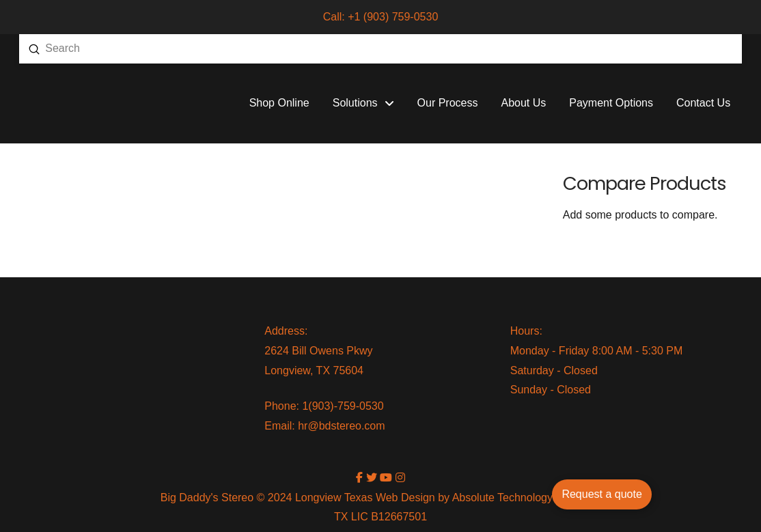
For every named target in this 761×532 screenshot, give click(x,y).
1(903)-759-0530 (343, 406)
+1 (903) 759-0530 (393, 17)
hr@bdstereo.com (341, 426)
